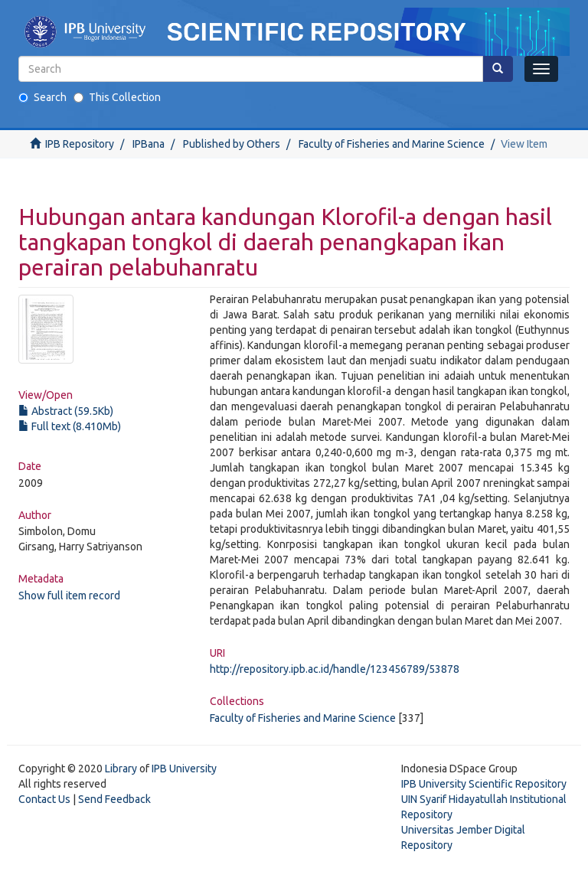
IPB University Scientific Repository (484, 784)
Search (42, 97)
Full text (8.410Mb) (70, 426)
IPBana (149, 144)
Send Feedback (114, 799)
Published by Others (232, 144)
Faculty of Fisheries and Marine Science (392, 144)
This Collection (117, 97)
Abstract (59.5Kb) (66, 411)
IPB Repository (80, 144)
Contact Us (44, 799)
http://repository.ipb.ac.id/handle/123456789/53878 (335, 669)
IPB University (184, 769)
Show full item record (69, 596)
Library (121, 769)
